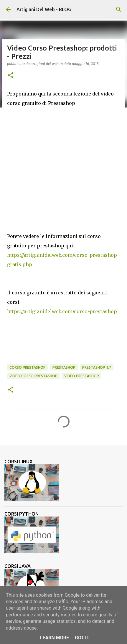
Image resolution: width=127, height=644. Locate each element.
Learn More (55, 638)
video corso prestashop (33, 376)
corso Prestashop (28, 367)
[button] (11, 76)
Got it (82, 638)
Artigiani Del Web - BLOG (44, 9)
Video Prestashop (82, 376)
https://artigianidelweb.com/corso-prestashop (62, 311)
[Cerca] (119, 9)
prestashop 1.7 (97, 367)
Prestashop (64, 367)
